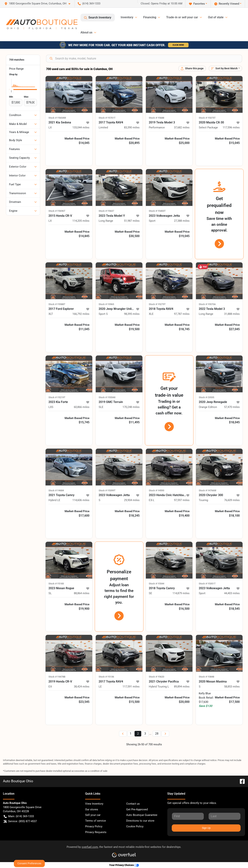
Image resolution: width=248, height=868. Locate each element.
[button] (39, 4)
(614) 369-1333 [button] (89, 4)
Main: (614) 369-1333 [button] (19, 816)
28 (157, 734)
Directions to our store (140, 821)
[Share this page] (192, 68)
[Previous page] (123, 734)
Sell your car (93, 815)
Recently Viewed (227, 4)
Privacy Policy (94, 826)
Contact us (133, 804)
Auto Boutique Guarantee (142, 815)
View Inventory (94, 804)
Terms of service (95, 821)
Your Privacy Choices (124, 865)
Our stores (92, 809)
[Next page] (165, 734)
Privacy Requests (96, 832)
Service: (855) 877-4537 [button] (20, 821)
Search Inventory (98, 18)
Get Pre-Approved (137, 809)
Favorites (197, 4)
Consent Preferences (29, 863)
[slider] (11, 91)
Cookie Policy (135, 826)
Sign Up (206, 828)
